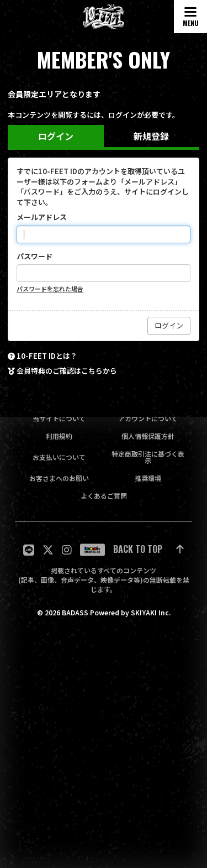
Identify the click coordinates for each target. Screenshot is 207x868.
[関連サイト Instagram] (67, 550)
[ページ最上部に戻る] (148, 550)
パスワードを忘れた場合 (50, 289)
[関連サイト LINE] (29, 550)
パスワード (34, 257)
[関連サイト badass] (92, 550)
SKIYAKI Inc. (151, 613)
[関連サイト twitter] (48, 550)
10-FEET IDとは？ (47, 356)
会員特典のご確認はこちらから (67, 371)
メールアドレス (42, 217)
